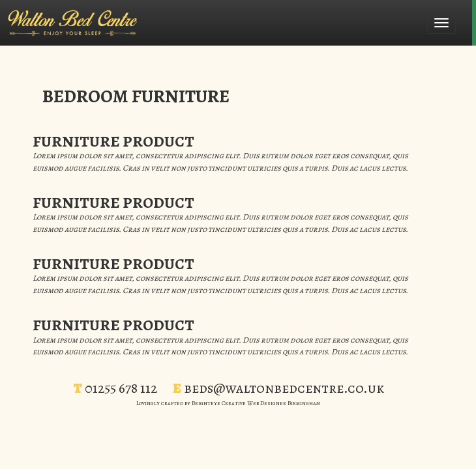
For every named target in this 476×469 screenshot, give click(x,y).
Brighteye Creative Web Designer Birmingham (256, 403)
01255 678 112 (121, 388)
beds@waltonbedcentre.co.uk (284, 388)
